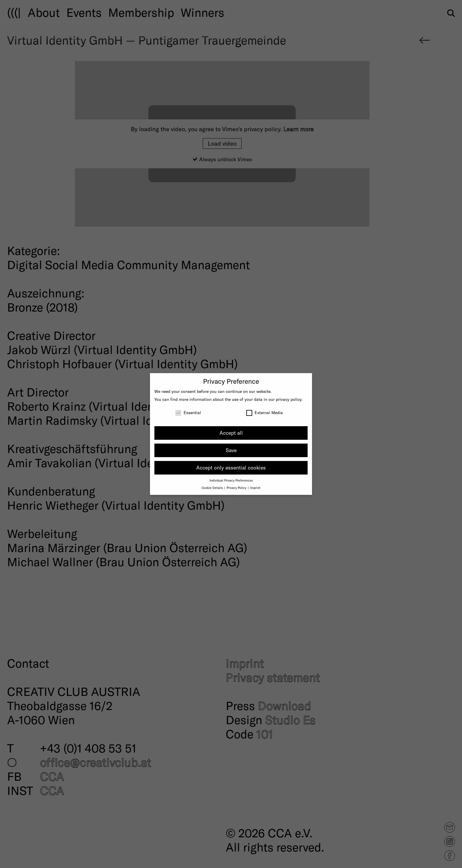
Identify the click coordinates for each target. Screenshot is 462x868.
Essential (188, 412)
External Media (265, 412)
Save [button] (231, 450)
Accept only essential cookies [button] (231, 467)
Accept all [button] (231, 433)
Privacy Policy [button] (237, 488)
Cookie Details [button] (213, 488)
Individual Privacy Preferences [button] (231, 480)
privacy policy (289, 399)
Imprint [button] (255, 488)
